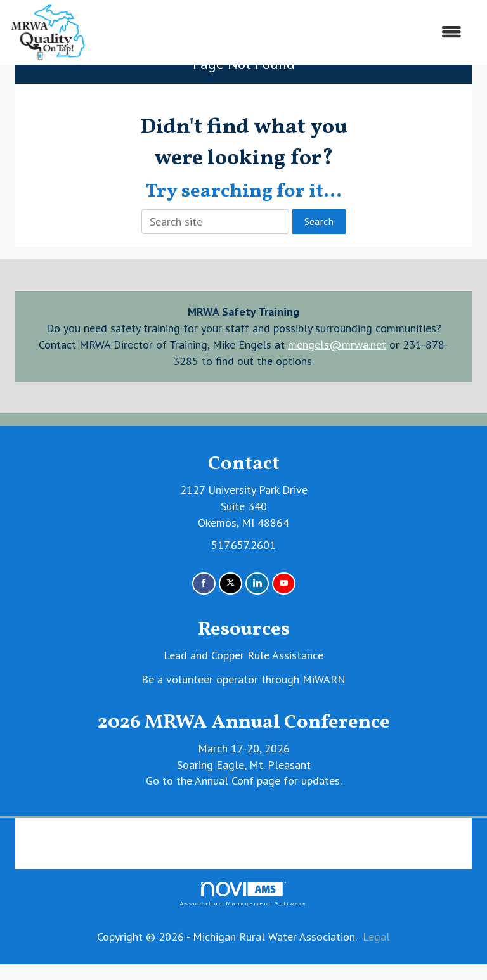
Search (319, 221)
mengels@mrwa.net (337, 345)
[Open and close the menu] (280, 32)
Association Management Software (243, 894)
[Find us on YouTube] (284, 583)
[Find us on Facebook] (204, 583)
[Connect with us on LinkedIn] (257, 583)
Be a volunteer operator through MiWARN (243, 679)
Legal (376, 937)
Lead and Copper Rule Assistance (243, 655)
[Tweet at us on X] (231, 583)
